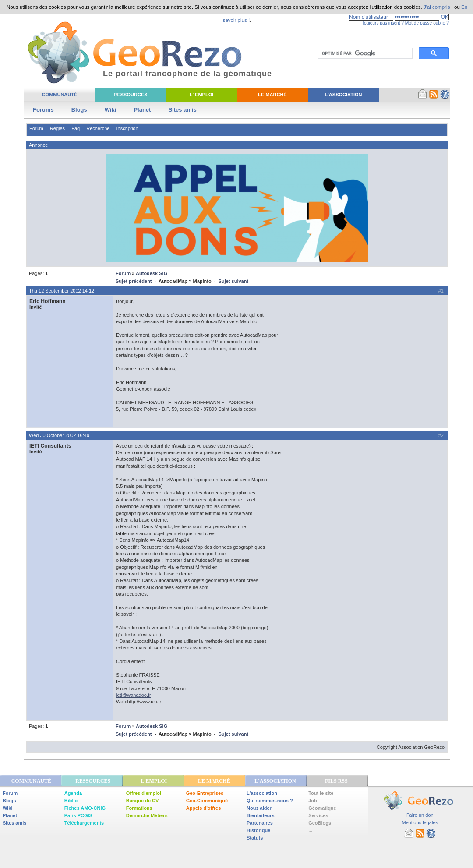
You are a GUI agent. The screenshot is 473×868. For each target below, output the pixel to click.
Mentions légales (420, 822)
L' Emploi (202, 95)
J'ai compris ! (438, 7)
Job (313, 801)
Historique (258, 830)
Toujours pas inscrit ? (383, 23)
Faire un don (420, 815)
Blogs (79, 110)
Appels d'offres (204, 808)
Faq (76, 128)
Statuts (255, 838)
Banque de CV (143, 801)
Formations (139, 808)
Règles (57, 128)
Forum (36, 128)
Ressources (130, 95)
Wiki (111, 110)
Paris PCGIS (78, 815)
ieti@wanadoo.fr (134, 695)
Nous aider (259, 808)
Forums (43, 110)
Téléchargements (84, 823)
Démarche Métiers (147, 815)
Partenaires (260, 823)
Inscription (127, 128)
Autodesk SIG (152, 273)
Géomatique (322, 808)
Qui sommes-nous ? (270, 801)
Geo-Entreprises (205, 793)
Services (318, 815)
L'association (262, 793)
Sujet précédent (134, 281)
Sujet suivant (233, 281)
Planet (142, 110)
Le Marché (272, 95)
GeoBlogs (320, 823)
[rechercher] (364, 53)
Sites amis (182, 110)
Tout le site (321, 793)
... (310, 830)
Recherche (98, 128)
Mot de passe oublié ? (427, 23)
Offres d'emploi (144, 793)
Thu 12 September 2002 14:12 (62, 291)
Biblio (71, 801)
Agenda (73, 793)
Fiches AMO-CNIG (85, 808)
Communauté (60, 95)
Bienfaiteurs (261, 815)
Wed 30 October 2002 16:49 (59, 435)
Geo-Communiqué (207, 801)
